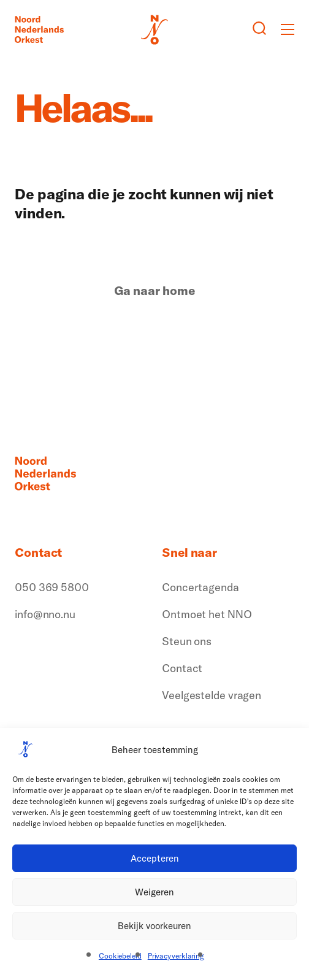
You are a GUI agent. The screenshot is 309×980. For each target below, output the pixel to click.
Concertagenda (200, 587)
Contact (182, 668)
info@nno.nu (45, 614)
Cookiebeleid (120, 956)
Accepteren (155, 858)
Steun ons (187, 641)
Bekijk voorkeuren (154, 926)
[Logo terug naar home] (39, 29)
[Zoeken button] (259, 29)
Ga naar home (154, 291)
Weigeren (154, 892)
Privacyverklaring (176, 956)
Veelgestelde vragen (212, 695)
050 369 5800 (52, 587)
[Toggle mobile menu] (288, 29)
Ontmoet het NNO (207, 614)
